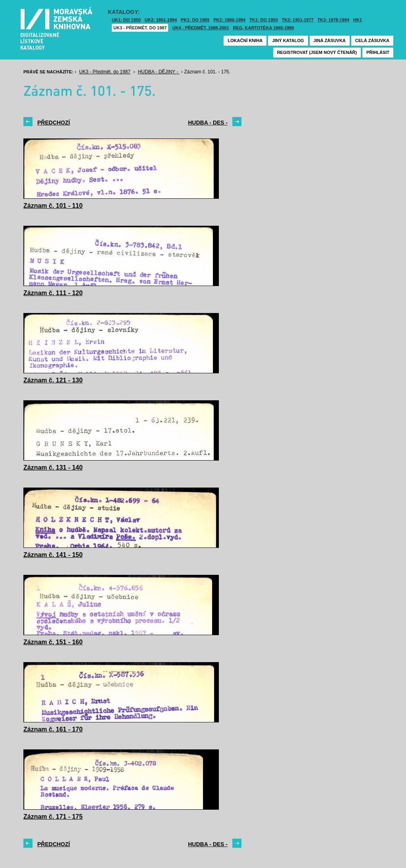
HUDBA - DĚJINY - (159, 72)
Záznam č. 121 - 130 (53, 380)
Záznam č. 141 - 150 (53, 555)
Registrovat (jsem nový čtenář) (317, 52)
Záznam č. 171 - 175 (53, 817)
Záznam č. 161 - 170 (53, 729)
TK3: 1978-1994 (333, 20)
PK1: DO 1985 (195, 20)
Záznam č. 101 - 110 (53, 206)
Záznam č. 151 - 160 (53, 642)
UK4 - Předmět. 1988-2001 (200, 28)
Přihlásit (378, 52)
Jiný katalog (288, 40)
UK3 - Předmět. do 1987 (140, 28)
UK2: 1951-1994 (161, 20)
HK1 (358, 20)
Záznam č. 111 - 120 (53, 293)
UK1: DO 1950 (126, 20)
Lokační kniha (245, 40)
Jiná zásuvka (330, 40)
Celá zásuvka (372, 40)
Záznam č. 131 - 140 (53, 468)
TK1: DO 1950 (264, 20)
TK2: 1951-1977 (298, 20)
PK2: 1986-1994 (229, 20)
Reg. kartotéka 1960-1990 (264, 28)
